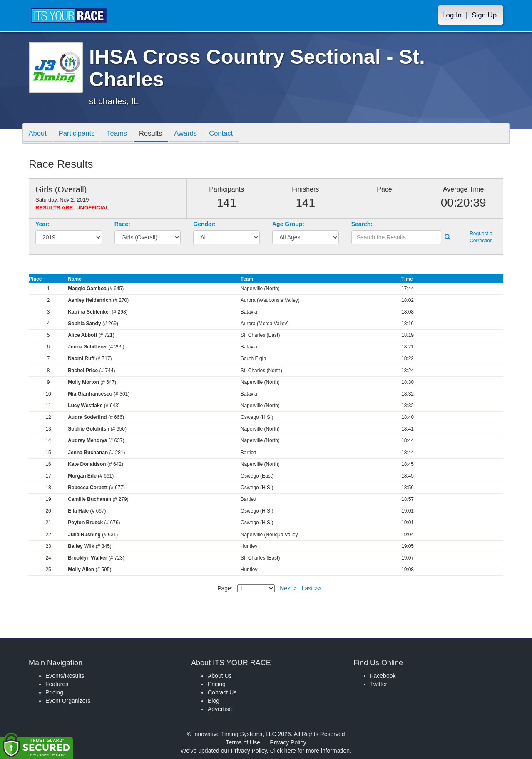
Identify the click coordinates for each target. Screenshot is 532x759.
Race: (122, 224)
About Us (220, 676)
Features (57, 684)
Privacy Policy (288, 742)
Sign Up (484, 15)
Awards (193, 134)
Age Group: (288, 224)
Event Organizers (68, 701)
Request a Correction (481, 237)
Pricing (54, 692)
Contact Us (222, 692)
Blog (214, 701)
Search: (362, 224)
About (38, 134)
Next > (288, 588)
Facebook (383, 676)
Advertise (220, 709)
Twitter (379, 684)
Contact (230, 134)
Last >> (312, 588)
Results (156, 134)
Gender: (204, 224)
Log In (452, 15)
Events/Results (65, 676)
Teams (121, 134)
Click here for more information (310, 751)
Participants (79, 134)
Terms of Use (243, 742)
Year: (42, 224)
